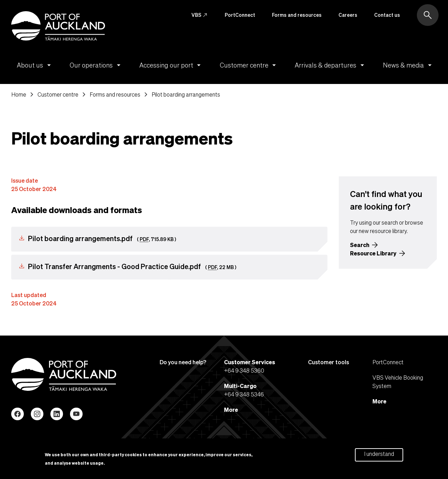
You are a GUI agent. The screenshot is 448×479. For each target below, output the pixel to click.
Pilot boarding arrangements (186, 94)
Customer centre (249, 65)
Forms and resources (297, 15)
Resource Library (373, 253)
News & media (408, 65)
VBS (200, 15)
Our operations (96, 65)
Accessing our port (171, 65)
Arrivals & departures (331, 65)
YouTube (76, 414)
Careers (348, 15)
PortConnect (240, 15)
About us (35, 65)
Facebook (17, 414)
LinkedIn (57, 414)
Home (19, 94)
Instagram (37, 414)
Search (360, 245)
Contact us (387, 15)
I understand (379, 455)
